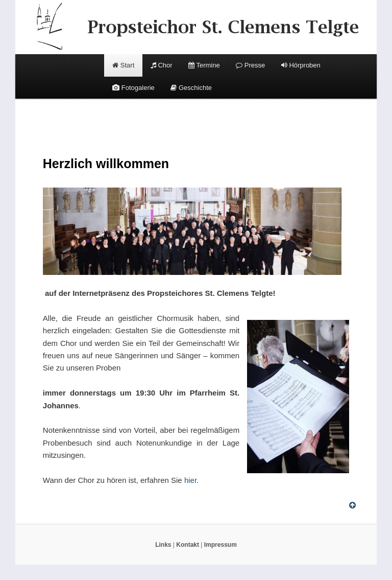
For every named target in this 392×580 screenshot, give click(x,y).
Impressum (220, 545)
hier (190, 480)
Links (163, 545)
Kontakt (188, 545)
